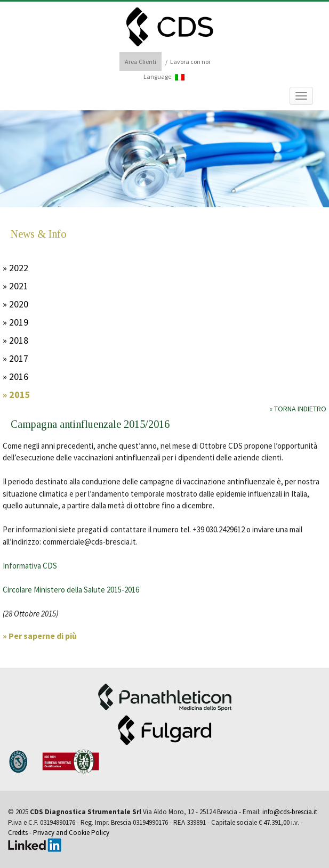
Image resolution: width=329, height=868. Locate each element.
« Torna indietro (298, 409)
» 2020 (15, 304)
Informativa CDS (30, 566)
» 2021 (15, 286)
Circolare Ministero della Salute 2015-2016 (71, 590)
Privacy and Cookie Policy (71, 833)
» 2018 (15, 340)
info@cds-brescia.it (290, 812)
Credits (18, 833)
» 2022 (15, 268)
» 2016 (15, 376)
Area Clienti (141, 62)
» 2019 (15, 322)
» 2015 (17, 395)
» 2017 (15, 358)
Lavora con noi (190, 62)
